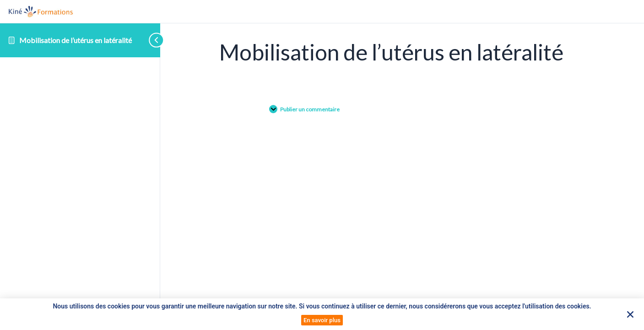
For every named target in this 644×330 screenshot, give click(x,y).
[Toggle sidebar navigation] (142, 40)
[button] (630, 314)
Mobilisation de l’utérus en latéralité (76, 40)
